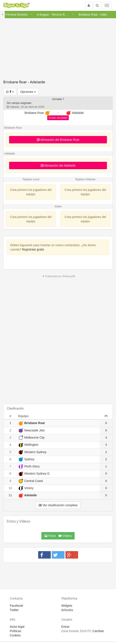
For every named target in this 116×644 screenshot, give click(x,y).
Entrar (65, 627)
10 (10, 488)
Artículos (67, 610)
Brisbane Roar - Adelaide (24, 82)
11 (10, 495)
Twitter (14, 610)
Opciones (28, 92)
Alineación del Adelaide (58, 166)
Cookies (15, 635)
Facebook (16, 606)
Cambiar (98, 631)
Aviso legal (17, 627)
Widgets (67, 606)
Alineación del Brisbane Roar (58, 140)
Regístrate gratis (33, 249)
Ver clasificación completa (58, 505)
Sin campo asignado (19, 103)
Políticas (16, 631)
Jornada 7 (58, 99)
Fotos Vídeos (58, 536)
